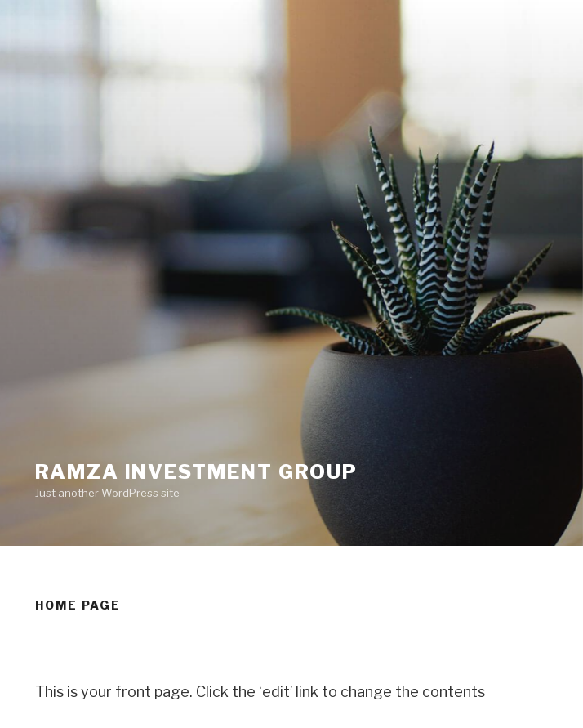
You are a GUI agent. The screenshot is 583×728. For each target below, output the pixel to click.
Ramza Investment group (196, 472)
